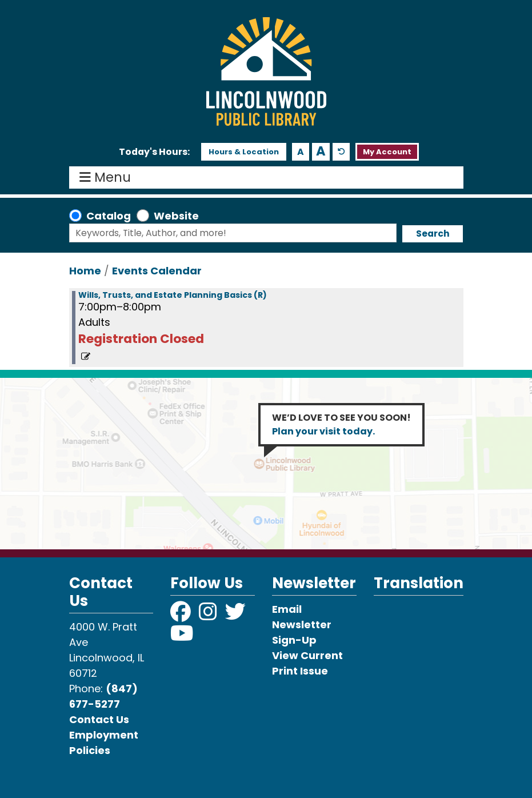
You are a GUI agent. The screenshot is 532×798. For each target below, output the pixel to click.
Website (176, 216)
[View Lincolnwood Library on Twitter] (237, 615)
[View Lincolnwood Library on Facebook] (182, 615)
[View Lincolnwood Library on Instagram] (209, 615)
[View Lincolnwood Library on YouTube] (182, 637)
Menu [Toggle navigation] (108, 178)
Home (85, 271)
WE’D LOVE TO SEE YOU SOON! (341, 424)
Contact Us (99, 719)
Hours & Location (244, 152)
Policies (90, 750)
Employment (104, 735)
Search (433, 234)
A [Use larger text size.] (321, 151)
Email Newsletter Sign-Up (302, 625)
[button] (154, 152)
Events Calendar (157, 271)
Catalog (109, 216)
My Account (387, 152)
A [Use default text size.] (341, 152)
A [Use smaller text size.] (301, 152)
